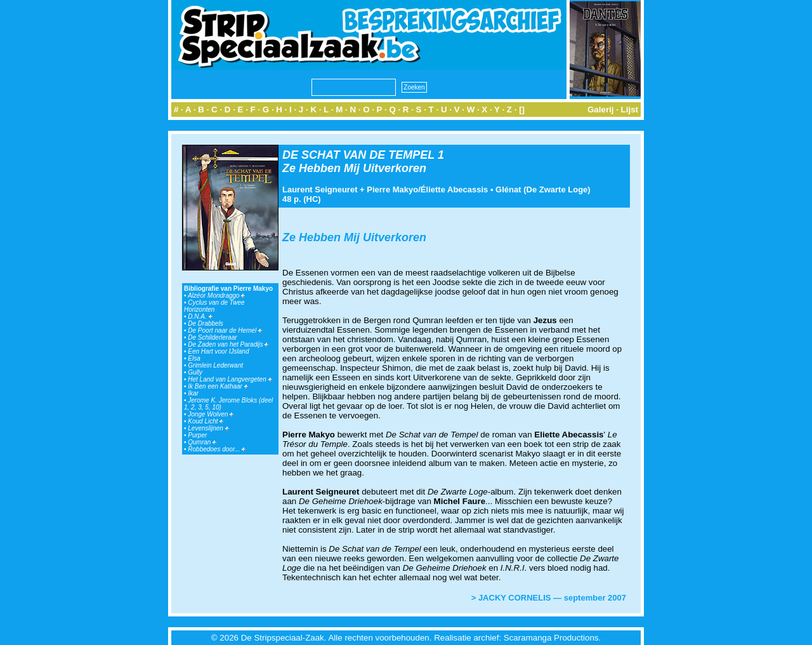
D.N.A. (200, 316)
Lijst (630, 110)
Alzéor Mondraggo (217, 296)
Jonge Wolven (211, 414)
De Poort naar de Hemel (225, 330)
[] (522, 110)
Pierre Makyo (392, 190)
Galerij (601, 110)
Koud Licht (206, 421)
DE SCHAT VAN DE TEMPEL (358, 155)
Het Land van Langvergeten (230, 379)
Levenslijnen (208, 428)
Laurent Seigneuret (320, 190)
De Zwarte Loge (557, 190)
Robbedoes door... (217, 449)
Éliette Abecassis (454, 190)
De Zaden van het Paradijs (228, 344)
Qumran (202, 442)
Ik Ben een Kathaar (218, 386)
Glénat (508, 190)
